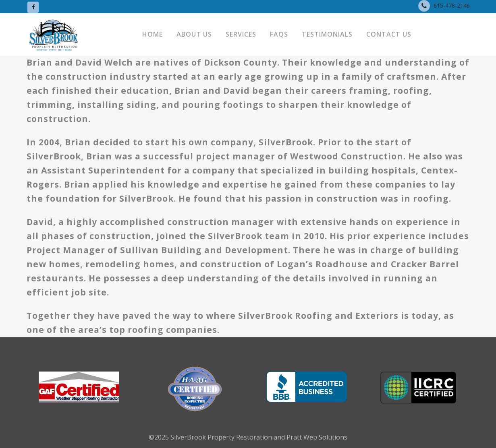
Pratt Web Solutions (317, 437)
